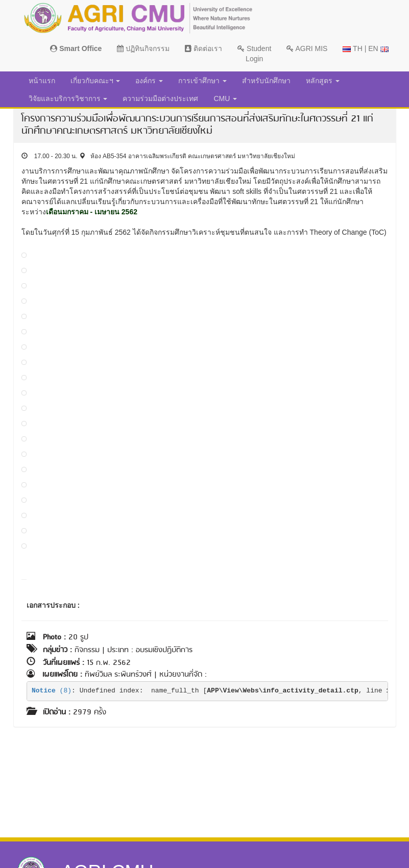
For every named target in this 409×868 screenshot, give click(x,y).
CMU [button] (225, 98)
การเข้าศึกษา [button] (202, 81)
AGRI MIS (307, 48)
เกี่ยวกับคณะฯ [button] (95, 81)
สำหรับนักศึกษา (266, 81)
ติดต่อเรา (203, 48)
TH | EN (365, 48)
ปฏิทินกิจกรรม (143, 48)
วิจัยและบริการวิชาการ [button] (68, 98)
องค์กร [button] (149, 81)
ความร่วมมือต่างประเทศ (160, 98)
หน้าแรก (42, 81)
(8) (52, 691)
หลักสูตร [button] (323, 81)
